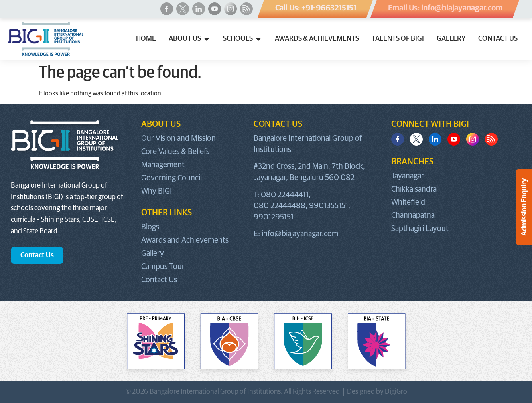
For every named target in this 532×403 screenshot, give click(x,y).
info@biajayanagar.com (300, 234)
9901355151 (329, 206)
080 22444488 (280, 206)
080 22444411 (285, 195)
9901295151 (274, 217)
